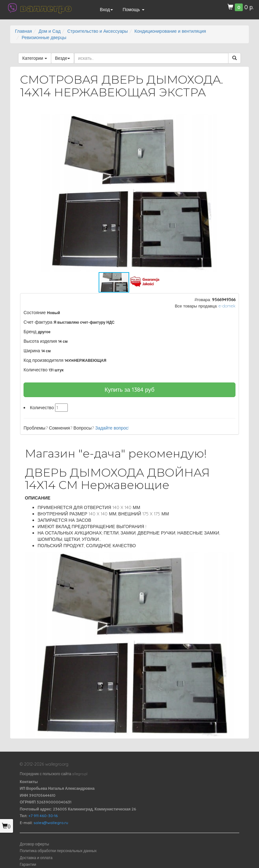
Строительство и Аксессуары (97, 31)
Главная (23, 31)
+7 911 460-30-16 (43, 816)
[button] (228, 120)
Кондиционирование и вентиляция (170, 31)
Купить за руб (130, 390)
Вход (107, 10)
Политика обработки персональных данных (58, 851)
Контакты (29, 782)
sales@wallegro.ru (51, 823)
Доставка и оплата (36, 858)
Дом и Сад (49, 31)
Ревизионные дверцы (44, 38)
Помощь (133, 10)
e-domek (227, 306)
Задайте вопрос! (112, 428)
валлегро (46, 8)
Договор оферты (34, 844)
